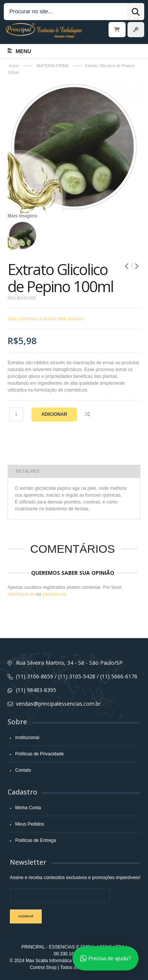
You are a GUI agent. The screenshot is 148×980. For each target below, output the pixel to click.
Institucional (27, 738)
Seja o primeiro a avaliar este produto (45, 319)
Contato (23, 770)
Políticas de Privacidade (39, 754)
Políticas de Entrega (35, 840)
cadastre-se (54, 594)
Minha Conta (28, 808)
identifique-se (21, 594)
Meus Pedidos (30, 824)
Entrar (136, 30)
